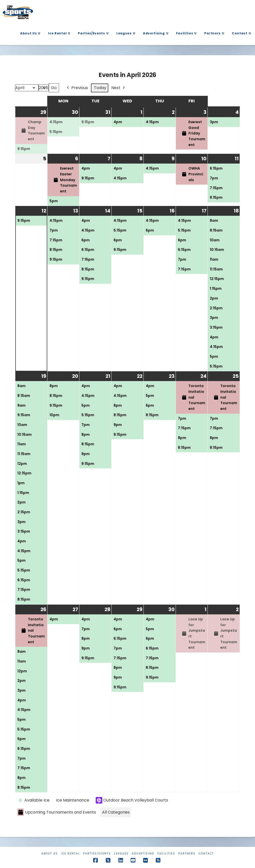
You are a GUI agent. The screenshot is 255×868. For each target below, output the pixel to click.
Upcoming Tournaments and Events (57, 812)
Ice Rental (70, 854)
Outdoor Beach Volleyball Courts (132, 801)
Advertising (143, 854)
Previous (77, 88)
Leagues (121, 854)
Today (100, 88)
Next (119, 88)
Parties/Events (97, 854)
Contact (206, 854)
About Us (50, 854)
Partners (187, 854)
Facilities (166, 854)
